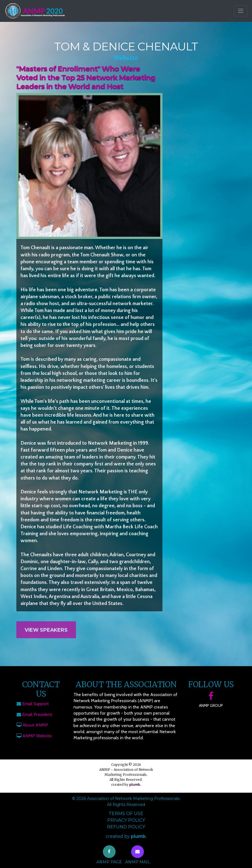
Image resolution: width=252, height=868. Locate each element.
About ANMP (35, 725)
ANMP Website (37, 736)
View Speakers (46, 634)
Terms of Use (126, 814)
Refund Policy (126, 827)
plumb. (135, 785)
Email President (37, 714)
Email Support (35, 704)
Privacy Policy (126, 820)
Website (126, 58)
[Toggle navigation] (241, 11)
